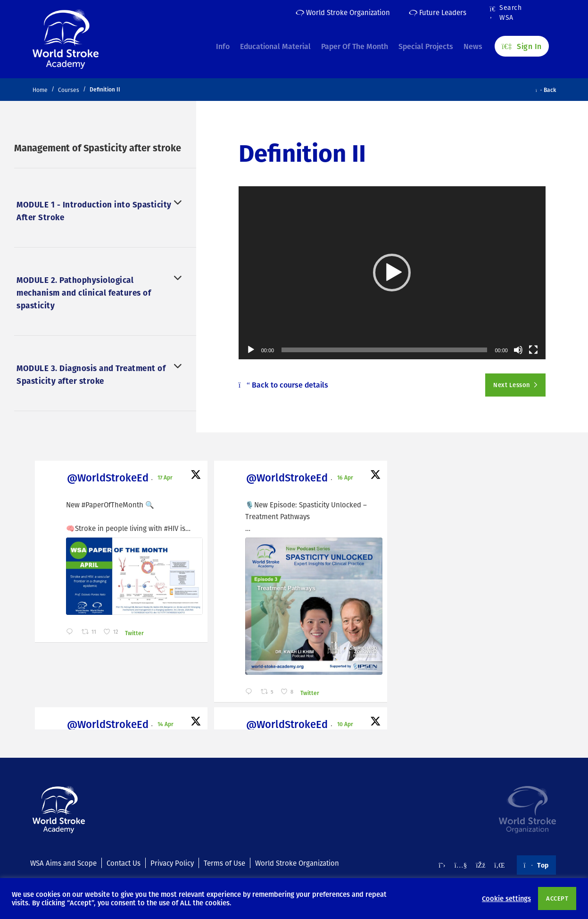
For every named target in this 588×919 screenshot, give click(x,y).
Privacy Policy (172, 862)
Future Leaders (438, 12)
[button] (392, 273)
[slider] (384, 350)
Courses (69, 90)
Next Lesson (512, 385)
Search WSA (506, 13)
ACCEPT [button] (557, 898)
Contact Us (124, 862)
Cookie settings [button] (506, 898)
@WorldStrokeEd (85, 478)
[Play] (251, 350)
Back (546, 90)
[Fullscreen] (533, 350)
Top (536, 864)
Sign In (522, 43)
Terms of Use (224, 862)
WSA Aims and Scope (63, 862)
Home (40, 90)
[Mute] (518, 350)
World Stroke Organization (343, 12)
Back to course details (284, 385)
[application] (392, 273)
